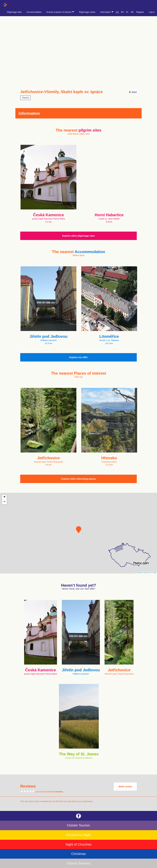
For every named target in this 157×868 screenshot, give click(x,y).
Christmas (78, 854)
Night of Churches (78, 844)
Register (140, 12)
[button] (79, 530)
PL (127, 12)
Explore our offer (79, 357)
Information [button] (107, 12)
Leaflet (139, 573)
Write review (125, 787)
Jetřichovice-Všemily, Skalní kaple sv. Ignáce (62, 92)
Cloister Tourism (79, 825)
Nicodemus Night (78, 835)
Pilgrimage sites (14, 12)
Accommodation (34, 12)
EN (122, 12)
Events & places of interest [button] (60, 12)
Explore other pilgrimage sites (79, 236)
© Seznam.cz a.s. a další (149, 573)
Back (133, 92)
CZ (117, 12)
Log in (152, 12)
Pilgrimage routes (87, 12)
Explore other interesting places (78, 479)
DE (132, 12)
